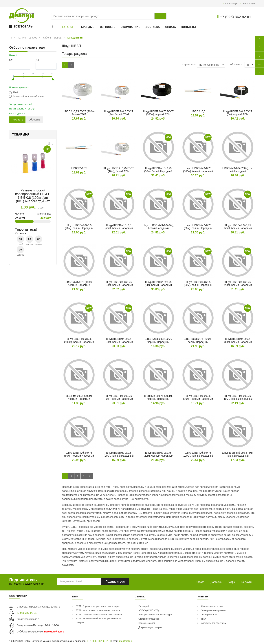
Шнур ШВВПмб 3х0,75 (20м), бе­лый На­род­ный (238, 284)
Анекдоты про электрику (214, 623)
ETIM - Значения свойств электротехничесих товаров (99, 620)
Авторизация (232, 4)
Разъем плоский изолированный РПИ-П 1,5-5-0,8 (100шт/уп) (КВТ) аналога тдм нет (33, 196)
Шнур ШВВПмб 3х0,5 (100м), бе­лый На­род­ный (79, 340)
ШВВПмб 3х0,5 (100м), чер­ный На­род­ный (158, 340)
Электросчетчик (209, 615)
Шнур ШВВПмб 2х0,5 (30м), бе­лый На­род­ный (238, 340)
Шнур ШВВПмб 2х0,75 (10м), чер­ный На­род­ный (238, 397)
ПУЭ (203, 619)
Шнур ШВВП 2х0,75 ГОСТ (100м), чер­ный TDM (158, 113)
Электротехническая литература (155, 615)
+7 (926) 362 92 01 (234, 17)
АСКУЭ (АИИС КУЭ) (149, 610)
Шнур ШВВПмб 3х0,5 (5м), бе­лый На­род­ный (158, 227)
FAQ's (231, 582)
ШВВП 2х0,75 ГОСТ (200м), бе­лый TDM (79, 113)
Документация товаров (150, 627)
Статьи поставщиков (149, 619)
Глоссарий (144, 606)
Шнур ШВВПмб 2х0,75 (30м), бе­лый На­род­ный (198, 227)
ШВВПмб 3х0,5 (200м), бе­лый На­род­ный (238, 170)
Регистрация (248, 4)
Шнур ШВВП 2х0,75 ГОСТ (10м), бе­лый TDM (119, 170)
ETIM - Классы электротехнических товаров (98, 610)
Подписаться (115, 582)
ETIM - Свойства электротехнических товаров (99, 615)
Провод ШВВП (74, 38)
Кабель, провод (52, 38)
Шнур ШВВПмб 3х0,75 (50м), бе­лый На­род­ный (238, 227)
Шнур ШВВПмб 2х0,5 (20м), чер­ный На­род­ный (119, 454)
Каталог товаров (27, 38)
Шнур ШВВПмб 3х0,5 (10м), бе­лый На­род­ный (119, 340)
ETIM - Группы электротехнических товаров (98, 606)
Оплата (200, 582)
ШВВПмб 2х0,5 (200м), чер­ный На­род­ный (79, 397)
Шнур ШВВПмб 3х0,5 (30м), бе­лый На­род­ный (198, 284)
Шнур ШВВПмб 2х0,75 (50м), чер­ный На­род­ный (79, 454)
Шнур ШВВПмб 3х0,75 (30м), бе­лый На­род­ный (158, 170)
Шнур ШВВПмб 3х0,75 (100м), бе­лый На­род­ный (198, 170)
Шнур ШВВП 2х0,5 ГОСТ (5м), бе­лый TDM (119, 113)
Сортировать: (189, 65)
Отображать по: (236, 65)
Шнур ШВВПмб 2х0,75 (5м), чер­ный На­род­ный (119, 397)
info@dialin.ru (32, 619)
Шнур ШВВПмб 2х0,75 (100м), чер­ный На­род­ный (198, 454)
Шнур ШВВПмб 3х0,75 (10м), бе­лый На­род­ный (119, 284)
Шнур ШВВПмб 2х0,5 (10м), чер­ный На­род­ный (198, 397)
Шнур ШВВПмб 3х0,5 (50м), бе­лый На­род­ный (119, 227)
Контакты (246, 582)
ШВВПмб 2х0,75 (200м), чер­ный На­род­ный (158, 397)
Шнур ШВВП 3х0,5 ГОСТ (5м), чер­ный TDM (238, 113)
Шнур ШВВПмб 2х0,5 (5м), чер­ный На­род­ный (238, 454)
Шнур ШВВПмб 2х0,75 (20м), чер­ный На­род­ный (158, 454)
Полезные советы (147, 623)
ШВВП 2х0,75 (79, 168)
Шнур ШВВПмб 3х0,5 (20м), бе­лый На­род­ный (79, 227)
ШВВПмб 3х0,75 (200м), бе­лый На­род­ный (198, 340)
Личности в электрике (212, 606)
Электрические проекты (213, 610)
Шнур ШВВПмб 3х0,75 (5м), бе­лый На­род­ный (158, 284)
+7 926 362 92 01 (26, 613)
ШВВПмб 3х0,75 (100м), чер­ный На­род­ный (79, 284)
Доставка (216, 582)
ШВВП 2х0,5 (198, 111)
